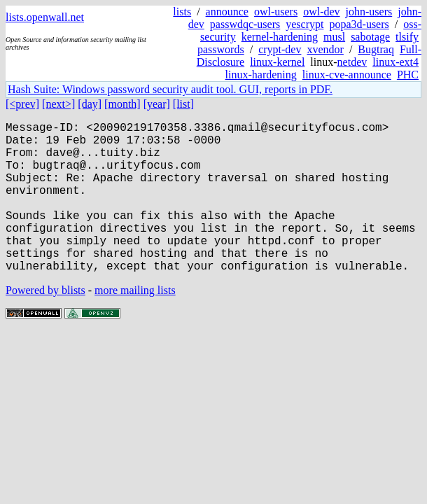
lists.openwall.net (45, 17)
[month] (122, 104)
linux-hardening (261, 75)
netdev (352, 62)
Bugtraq (376, 49)
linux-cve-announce (347, 75)
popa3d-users (359, 24)
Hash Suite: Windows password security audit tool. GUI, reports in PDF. (170, 89)
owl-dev (321, 12)
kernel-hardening (280, 37)
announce (227, 12)
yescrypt (304, 24)
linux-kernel (277, 62)
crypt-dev (280, 49)
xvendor (325, 49)
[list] (183, 104)
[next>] (58, 104)
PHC (408, 75)
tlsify (407, 37)
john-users (369, 12)
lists (182, 12)
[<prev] (22, 104)
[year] (157, 104)
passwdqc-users (245, 24)
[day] (90, 104)
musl (334, 37)
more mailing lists (135, 324)
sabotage (370, 37)
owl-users (276, 12)
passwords (221, 49)
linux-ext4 (395, 62)
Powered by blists (45, 324)
